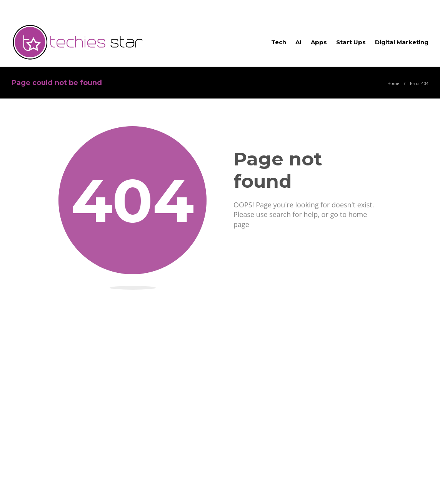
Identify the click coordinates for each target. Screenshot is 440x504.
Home (393, 83)
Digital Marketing (402, 42)
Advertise (65, 9)
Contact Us (134, 9)
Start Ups (351, 42)
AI (298, 42)
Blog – (98, 9)
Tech (279, 42)
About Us (26, 9)
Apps (319, 42)
